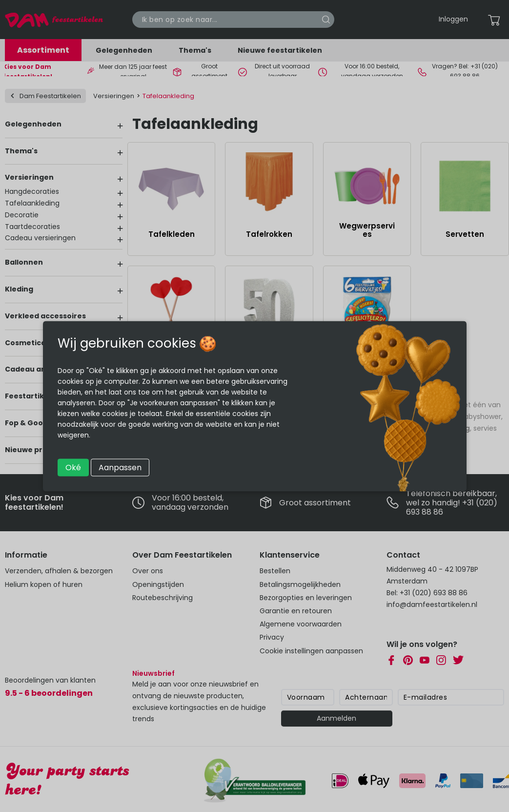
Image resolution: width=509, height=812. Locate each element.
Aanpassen (120, 467)
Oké (73, 467)
